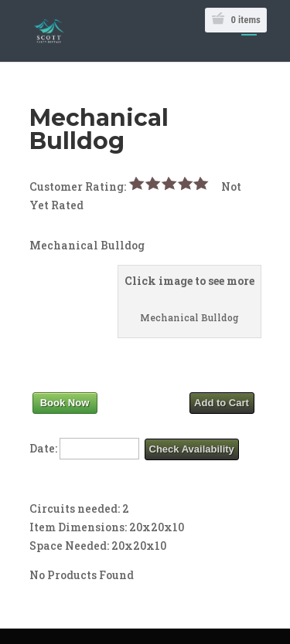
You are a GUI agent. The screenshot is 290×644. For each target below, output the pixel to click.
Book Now (65, 403)
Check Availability (192, 449)
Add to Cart (222, 403)
